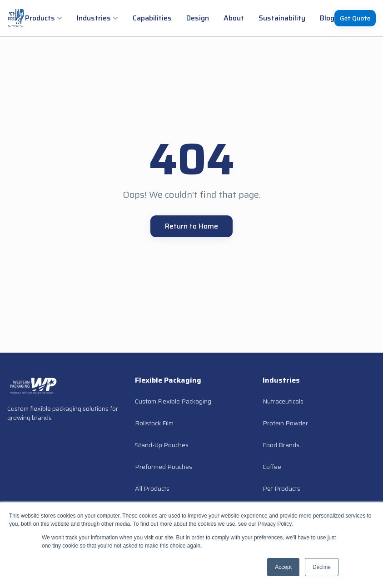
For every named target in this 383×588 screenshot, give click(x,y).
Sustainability (282, 18)
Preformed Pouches (164, 467)
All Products (152, 488)
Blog (327, 18)
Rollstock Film (154, 423)
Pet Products (281, 488)
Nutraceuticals (283, 401)
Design (198, 18)
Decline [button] (322, 567)
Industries (97, 18)
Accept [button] (283, 567)
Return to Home (191, 226)
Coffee (272, 467)
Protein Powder (285, 423)
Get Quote (355, 18)
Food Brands (281, 445)
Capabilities (152, 18)
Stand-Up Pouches (162, 445)
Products (44, 18)
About (234, 18)
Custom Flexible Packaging (173, 401)
